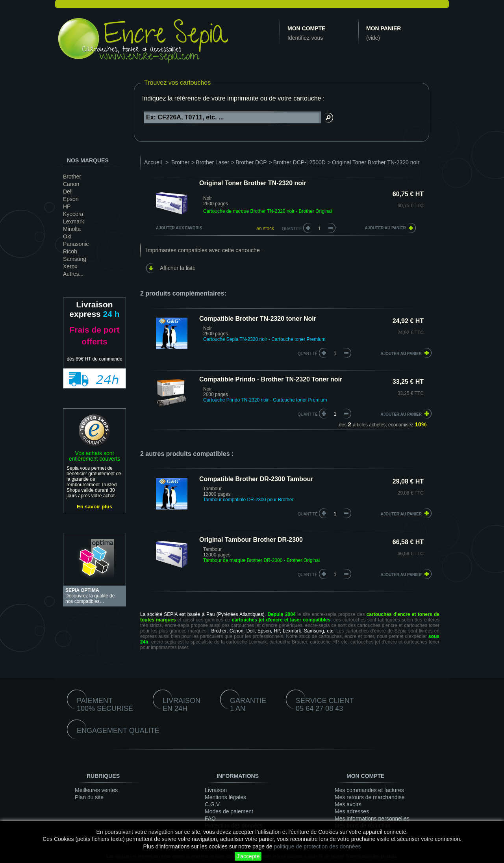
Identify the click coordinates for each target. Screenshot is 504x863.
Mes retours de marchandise (370, 797)
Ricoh (70, 251)
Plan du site (89, 797)
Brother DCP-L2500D (299, 162)
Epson (71, 199)
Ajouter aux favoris (179, 228)
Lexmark (74, 221)
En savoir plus (94, 507)
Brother (72, 177)
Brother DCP (251, 162)
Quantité (292, 229)
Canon (71, 184)
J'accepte (248, 856)
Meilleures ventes (96, 790)
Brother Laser (212, 162)
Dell (68, 192)
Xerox (70, 266)
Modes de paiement (229, 811)
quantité (308, 354)
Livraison (216, 790)
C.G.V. (213, 804)
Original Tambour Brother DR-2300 (251, 540)
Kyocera (73, 214)
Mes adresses (352, 811)
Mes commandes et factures (369, 790)
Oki (67, 236)
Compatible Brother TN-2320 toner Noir (258, 319)
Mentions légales (225, 797)
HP (67, 206)
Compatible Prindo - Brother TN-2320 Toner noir (271, 379)
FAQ (210, 818)
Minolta (72, 229)
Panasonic (76, 244)
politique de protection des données (317, 846)
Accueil (153, 162)
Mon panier (384, 28)
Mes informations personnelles (372, 818)
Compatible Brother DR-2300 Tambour (256, 479)
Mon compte (306, 28)
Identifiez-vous (305, 38)
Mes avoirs (348, 804)
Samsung (75, 259)
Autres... (73, 274)
